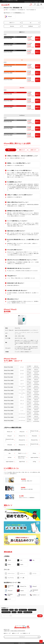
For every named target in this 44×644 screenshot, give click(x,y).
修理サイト (15, 633)
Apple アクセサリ (23, 610)
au (31, 23)
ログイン (35, 5)
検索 (40, 616)
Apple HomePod (34, 457)
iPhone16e (34, 436)
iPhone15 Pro (22, 445)
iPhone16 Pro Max (10, 440)
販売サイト (6, 633)
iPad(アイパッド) (22, 453)
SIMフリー (12, 23)
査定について (22, 150)
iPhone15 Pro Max (34, 445)
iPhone (34, 453)
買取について (11, 150)
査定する (38, 39)
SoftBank (31, 26)
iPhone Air (22, 432)
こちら (23, 206)
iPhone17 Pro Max (34, 432)
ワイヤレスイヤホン (6, 612)
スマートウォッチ (32, 610)
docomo (12, 26)
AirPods (10, 457)
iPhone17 (10, 436)
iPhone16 (10, 445)
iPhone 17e (10, 432)
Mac (10, 453)
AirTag (34, 462)
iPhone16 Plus (34, 440)
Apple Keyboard (10, 462)
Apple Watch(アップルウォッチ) (22, 457)
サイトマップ (22, 637)
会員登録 (38, 5)
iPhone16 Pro (22, 440)
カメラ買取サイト (24, 633)
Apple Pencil (22, 462)
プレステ (20, 612)
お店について (33, 150)
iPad (16, 610)
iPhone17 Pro (22, 436)
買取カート (31, 5)
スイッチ (14, 612)
